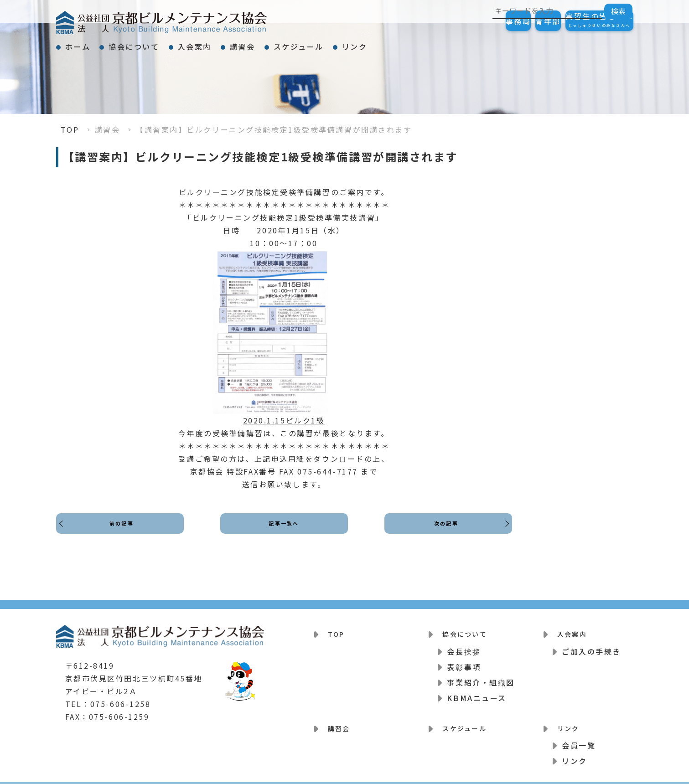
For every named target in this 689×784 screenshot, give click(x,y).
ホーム (86, 43)
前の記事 (124, 532)
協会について (158, 43)
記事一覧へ (284, 532)
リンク (445, 43)
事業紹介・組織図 (481, 676)
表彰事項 (464, 661)
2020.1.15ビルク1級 (284, 420)
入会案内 (236, 43)
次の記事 (443, 532)
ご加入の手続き (591, 645)
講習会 (300, 43)
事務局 (473, 21)
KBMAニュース (477, 692)
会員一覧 (579, 734)
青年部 (521, 21)
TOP (70, 129)
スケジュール (373, 43)
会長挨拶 (464, 645)
